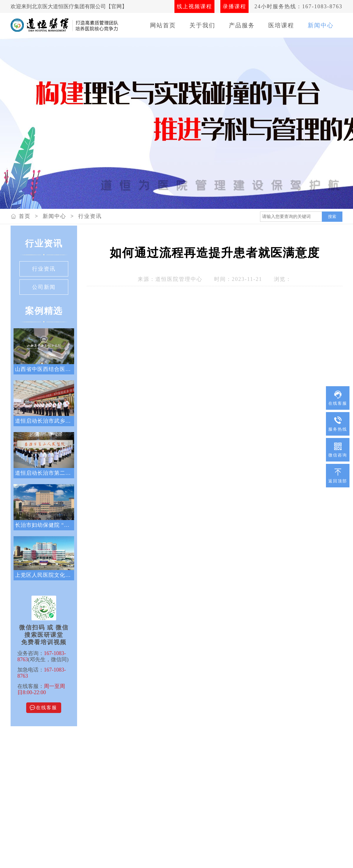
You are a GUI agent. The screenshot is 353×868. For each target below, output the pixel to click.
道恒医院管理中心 (179, 279)
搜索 (332, 216)
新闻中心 (321, 25)
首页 (25, 216)
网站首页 (163, 25)
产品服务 (242, 25)
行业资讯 (90, 216)
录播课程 (234, 6)
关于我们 (202, 25)
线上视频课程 (194, 6)
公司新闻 (44, 287)
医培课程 (281, 25)
